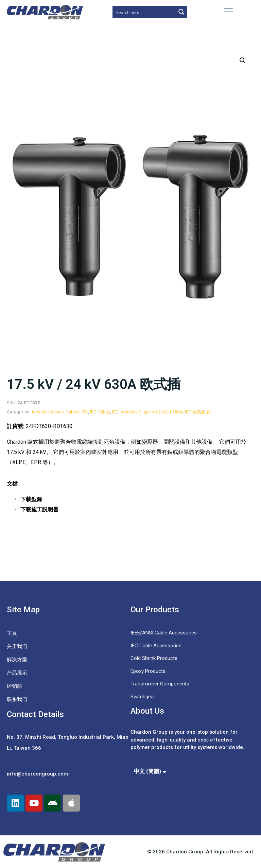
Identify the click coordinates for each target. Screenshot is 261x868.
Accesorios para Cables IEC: (60, 412)
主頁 (12, 633)
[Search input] (144, 12)
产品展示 (17, 673)
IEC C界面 (100, 412)
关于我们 (17, 646)
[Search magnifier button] (181, 12)
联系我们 (17, 699)
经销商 (14, 686)
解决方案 (17, 660)
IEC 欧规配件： (201, 412)
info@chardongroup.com (37, 774)
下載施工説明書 (39, 509)
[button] (243, 61)
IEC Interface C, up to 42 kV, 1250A (147, 412)
